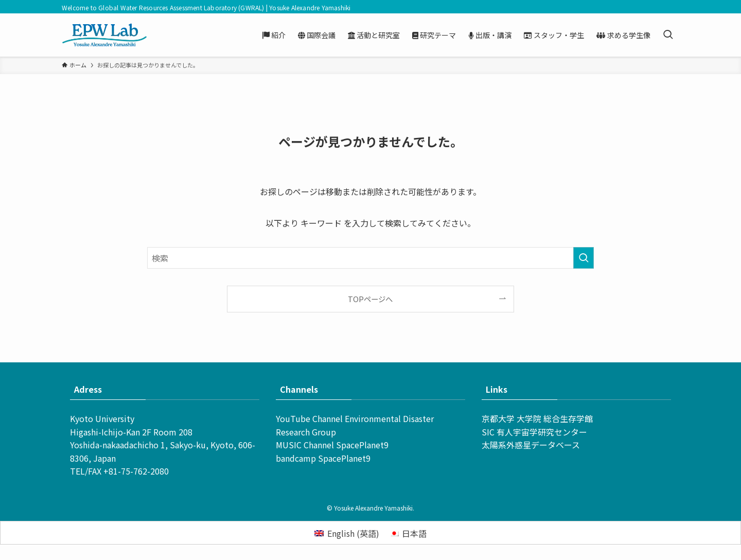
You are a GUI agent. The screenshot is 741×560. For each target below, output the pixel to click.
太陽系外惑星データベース (531, 445)
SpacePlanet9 (362, 445)
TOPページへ (370, 299)
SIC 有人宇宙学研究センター (534, 432)
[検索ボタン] (668, 35)
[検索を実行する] (584, 258)
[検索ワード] (370, 258)
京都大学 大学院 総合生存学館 (537, 418)
